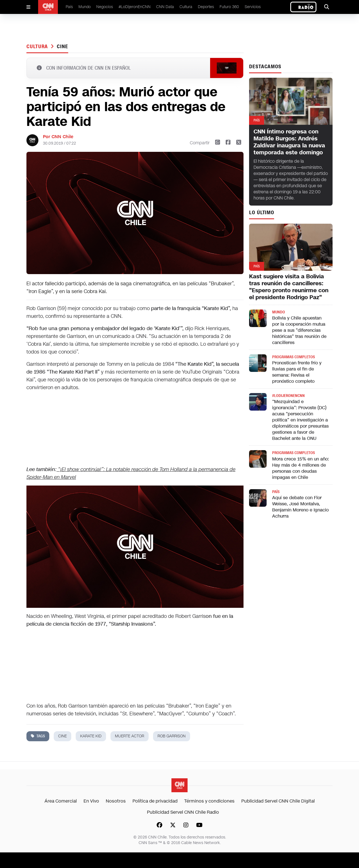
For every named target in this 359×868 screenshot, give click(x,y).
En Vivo (91, 801)
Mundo (85, 7)
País (69, 7)
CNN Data (165, 7)
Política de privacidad (155, 801)
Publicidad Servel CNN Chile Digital (278, 801)
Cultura (186, 7)
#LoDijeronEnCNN (135, 7)
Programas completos (293, 357)
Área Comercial (61, 801)
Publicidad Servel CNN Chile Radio (183, 812)
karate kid (91, 736)
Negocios (105, 7)
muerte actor (130, 736)
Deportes (206, 7)
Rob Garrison (172, 736)
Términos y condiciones (209, 801)
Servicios (253, 7)
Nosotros (116, 801)
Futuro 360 (229, 7)
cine (62, 47)
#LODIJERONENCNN (288, 396)
